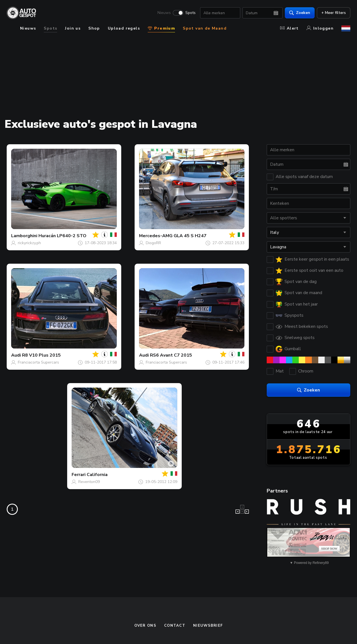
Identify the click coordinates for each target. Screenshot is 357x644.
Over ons (145, 626)
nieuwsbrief (208, 626)
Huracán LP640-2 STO (62, 236)
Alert (289, 28)
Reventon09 (89, 482)
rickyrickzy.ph (29, 243)
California (97, 475)
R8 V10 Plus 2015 (41, 355)
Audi (16, 355)
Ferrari (79, 475)
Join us (73, 28)
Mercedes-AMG (156, 236)
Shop (94, 28)
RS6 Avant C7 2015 (171, 355)
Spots (190, 13)
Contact (175, 626)
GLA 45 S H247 (190, 236)
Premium (161, 28)
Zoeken (300, 13)
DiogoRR (153, 243)
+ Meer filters (334, 13)
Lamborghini (24, 236)
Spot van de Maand (205, 28)
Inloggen (320, 28)
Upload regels (124, 28)
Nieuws (164, 13)
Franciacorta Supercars (38, 362)
